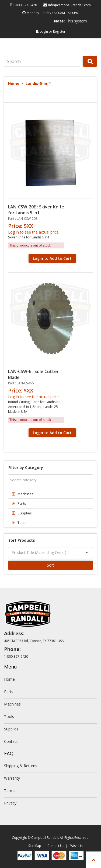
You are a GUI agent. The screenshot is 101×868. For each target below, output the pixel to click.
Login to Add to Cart (52, 258)
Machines (12, 704)
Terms (10, 791)
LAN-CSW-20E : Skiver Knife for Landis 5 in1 (36, 210)
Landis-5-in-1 (38, 83)
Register (59, 31)
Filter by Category (26, 468)
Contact (11, 741)
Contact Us (56, 846)
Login (44, 31)
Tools (9, 716)
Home (14, 83)
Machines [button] (25, 494)
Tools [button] (22, 523)
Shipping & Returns (21, 766)
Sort (50, 565)
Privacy (10, 803)
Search (90, 66)
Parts (9, 692)
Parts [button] (22, 503)
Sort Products (22, 540)
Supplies (11, 729)
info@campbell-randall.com (69, 5)
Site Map (35, 846)
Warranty (12, 778)
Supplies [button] (25, 513)
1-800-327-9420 (25, 5)
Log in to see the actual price (33, 232)
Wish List (77, 846)
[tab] (50, 494)
